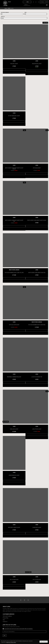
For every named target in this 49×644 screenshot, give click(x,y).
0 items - (44, 2)
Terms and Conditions (7, 616)
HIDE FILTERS (45, 23)
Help (4, 620)
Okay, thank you (44, 642)
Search (9, 2)
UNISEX (9, 8)
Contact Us (5, 621)
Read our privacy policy (11, 642)
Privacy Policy (6, 618)
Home (6, 8)
